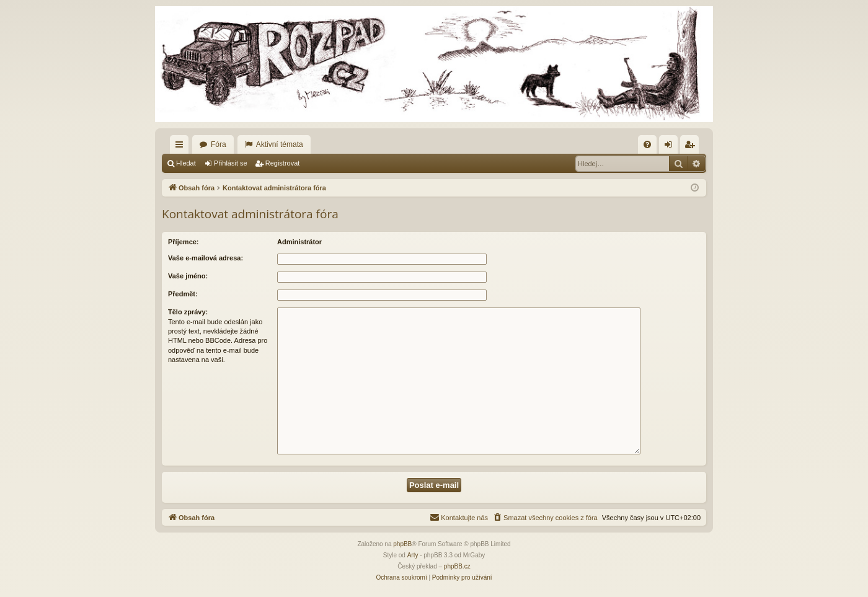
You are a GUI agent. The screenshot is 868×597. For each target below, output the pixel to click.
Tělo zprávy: (188, 312)
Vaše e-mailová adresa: (206, 258)
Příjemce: (184, 242)
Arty (413, 555)
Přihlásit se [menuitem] (671, 147)
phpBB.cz (457, 566)
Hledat (186, 163)
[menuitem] (647, 144)
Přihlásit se (231, 163)
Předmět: (183, 294)
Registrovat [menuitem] (692, 147)
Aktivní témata (280, 144)
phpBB (402, 544)
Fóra (219, 144)
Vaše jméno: (188, 276)
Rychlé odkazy (182, 147)
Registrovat (283, 163)
